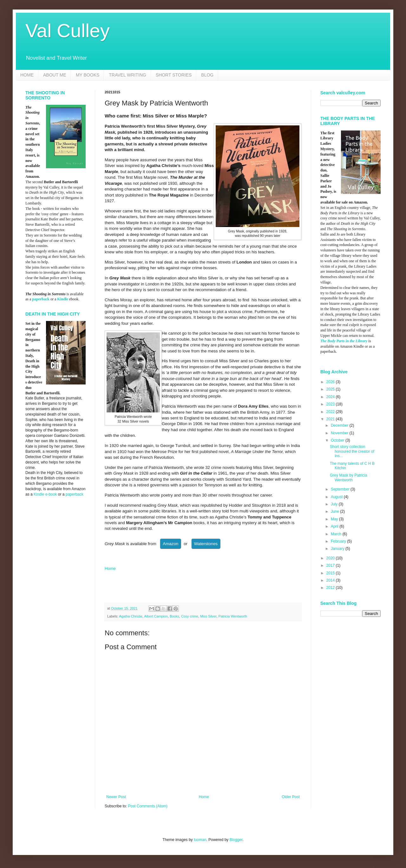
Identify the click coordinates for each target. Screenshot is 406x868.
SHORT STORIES (174, 75)
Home (110, 568)
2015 (331, 573)
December (340, 425)
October (338, 440)
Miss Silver (208, 616)
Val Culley (68, 31)
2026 (331, 382)
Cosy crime (190, 616)
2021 (331, 419)
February (339, 541)
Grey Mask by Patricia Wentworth (348, 477)
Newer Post (116, 797)
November (340, 433)
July (335, 504)
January (338, 549)
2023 (331, 404)
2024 (331, 397)
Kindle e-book (46, 494)
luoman (200, 840)
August (337, 497)
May (335, 519)
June (335, 511)
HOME (27, 75)
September (341, 489)
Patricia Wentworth (233, 616)
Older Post (291, 797)
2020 (331, 558)
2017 (331, 565)
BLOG (207, 75)
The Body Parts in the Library (344, 341)
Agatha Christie (131, 616)
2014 (331, 580)
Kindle (63, 299)
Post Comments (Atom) (148, 806)
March (337, 534)
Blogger (236, 840)
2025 (331, 389)
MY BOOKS (88, 75)
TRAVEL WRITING (127, 75)
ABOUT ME (55, 75)
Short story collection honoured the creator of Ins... (352, 451)
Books (174, 616)
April (335, 526)
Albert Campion (156, 616)
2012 (331, 588)
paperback (41, 299)
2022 (331, 412)
